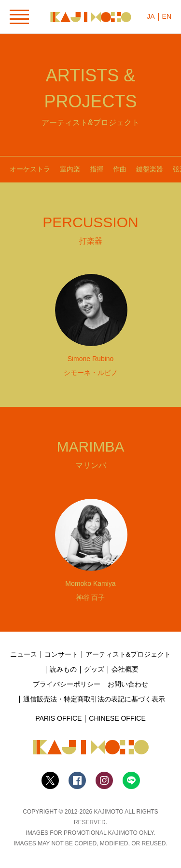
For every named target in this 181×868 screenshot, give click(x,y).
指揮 (97, 169)
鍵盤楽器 (150, 169)
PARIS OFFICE (58, 718)
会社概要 (125, 669)
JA (151, 16)
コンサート (61, 654)
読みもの (63, 669)
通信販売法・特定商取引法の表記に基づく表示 (94, 699)
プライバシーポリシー (67, 684)
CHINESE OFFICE (117, 718)
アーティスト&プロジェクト (128, 654)
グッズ (94, 669)
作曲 (120, 169)
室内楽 (70, 169)
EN (167, 16)
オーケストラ (30, 169)
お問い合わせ (128, 684)
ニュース (24, 654)
